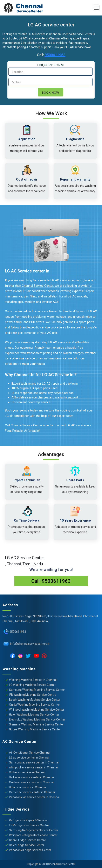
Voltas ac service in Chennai (27, 772)
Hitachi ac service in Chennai (27, 787)
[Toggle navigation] (96, 8)
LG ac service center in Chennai (29, 757)
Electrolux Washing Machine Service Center (37, 719)
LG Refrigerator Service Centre (29, 825)
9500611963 (55, 55)
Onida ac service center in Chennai (31, 782)
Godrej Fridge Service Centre (28, 840)
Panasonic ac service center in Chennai (34, 797)
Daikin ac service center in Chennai (31, 777)
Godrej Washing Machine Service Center (35, 729)
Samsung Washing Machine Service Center (37, 690)
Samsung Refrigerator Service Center (34, 830)
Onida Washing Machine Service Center (35, 705)
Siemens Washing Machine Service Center (36, 724)
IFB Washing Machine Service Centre (33, 695)
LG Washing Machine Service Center (32, 685)
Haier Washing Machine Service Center (34, 715)
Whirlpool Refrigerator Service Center (33, 835)
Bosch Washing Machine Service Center (35, 700)
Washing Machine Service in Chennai (33, 680)
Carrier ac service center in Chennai (32, 792)
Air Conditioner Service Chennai (30, 753)
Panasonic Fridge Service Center (30, 850)
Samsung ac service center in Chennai (34, 762)
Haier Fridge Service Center (27, 845)
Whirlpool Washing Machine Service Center (37, 710)
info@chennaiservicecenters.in (30, 644)
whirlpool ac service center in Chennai (33, 767)
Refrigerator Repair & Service (28, 820)
